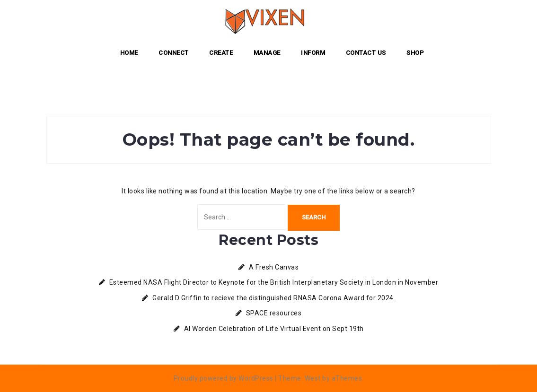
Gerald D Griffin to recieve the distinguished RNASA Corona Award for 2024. (274, 298)
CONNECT (174, 53)
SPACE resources (274, 313)
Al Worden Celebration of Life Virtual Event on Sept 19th (274, 329)
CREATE (221, 53)
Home (129, 53)
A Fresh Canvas (274, 267)
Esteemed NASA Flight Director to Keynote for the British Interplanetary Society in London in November (274, 282)
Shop (415, 53)
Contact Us (366, 53)
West (313, 378)
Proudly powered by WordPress (224, 378)
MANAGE (267, 53)
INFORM (313, 53)
